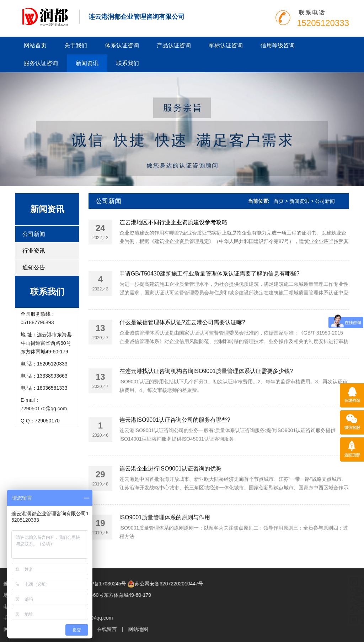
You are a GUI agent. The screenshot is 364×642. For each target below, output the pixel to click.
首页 (279, 201)
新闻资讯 (87, 63)
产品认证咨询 (174, 45)
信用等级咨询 (278, 45)
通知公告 (34, 267)
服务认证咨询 (41, 63)
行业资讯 (34, 251)
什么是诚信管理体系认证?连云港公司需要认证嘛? (182, 350)
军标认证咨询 (226, 45)
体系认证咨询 (122, 45)
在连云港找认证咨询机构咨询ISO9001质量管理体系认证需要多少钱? (206, 399)
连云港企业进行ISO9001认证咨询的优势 (170, 497)
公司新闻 (34, 234)
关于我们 (76, 45)
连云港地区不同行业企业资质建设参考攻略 (173, 222)
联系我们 (128, 63)
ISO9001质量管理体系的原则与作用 (165, 545)
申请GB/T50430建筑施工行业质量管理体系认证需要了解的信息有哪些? (210, 302)
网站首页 (35, 45)
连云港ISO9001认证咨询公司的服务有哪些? (175, 448)
